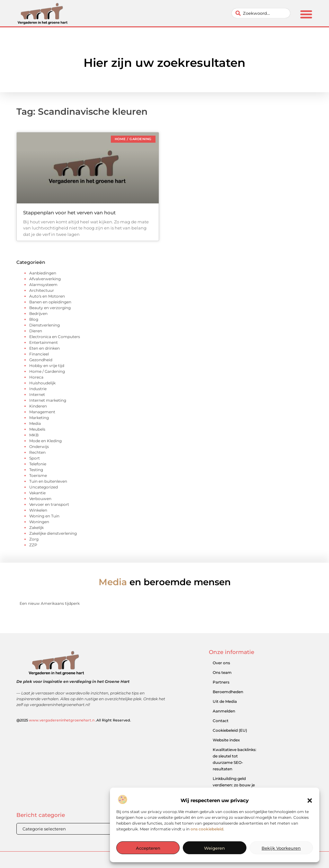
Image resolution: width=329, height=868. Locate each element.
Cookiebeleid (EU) (230, 730)
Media (35, 423)
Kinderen (38, 406)
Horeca (36, 377)
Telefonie (38, 464)
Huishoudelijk (42, 383)
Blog (34, 319)
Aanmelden (224, 711)
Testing (36, 470)
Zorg (34, 539)
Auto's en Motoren (47, 296)
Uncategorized (44, 487)
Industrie (38, 389)
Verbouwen (40, 499)
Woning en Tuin (44, 516)
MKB (34, 435)
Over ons (221, 663)
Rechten (37, 452)
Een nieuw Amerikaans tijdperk (50, 603)
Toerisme (38, 475)
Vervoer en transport (49, 504)
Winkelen (38, 510)
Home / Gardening (47, 371)
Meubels (37, 429)
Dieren (36, 331)
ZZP (33, 545)
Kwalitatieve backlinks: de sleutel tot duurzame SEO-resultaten (235, 759)
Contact (221, 721)
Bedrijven (38, 313)
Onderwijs (39, 447)
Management (42, 412)
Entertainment (44, 342)
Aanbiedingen (43, 273)
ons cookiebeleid (207, 845)
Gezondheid (41, 360)
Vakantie (37, 493)
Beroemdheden (228, 692)
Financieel (39, 354)
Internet (37, 394)
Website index (226, 740)
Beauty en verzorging (50, 308)
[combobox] (261, 13)
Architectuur (42, 290)
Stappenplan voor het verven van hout (69, 213)
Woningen (39, 522)
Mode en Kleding (45, 441)
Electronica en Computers (55, 337)
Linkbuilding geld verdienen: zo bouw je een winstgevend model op (234, 788)
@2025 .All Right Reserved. (74, 720)
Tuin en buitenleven (48, 481)
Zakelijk (36, 528)
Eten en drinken (44, 348)
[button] (310, 817)
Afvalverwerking (45, 279)
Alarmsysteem (43, 285)
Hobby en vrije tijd (47, 366)
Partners (221, 682)
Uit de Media (225, 701)
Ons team (222, 672)
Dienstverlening (44, 325)
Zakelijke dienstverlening (53, 533)
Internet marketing (48, 400)
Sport (35, 458)
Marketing (39, 418)
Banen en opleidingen (50, 302)
